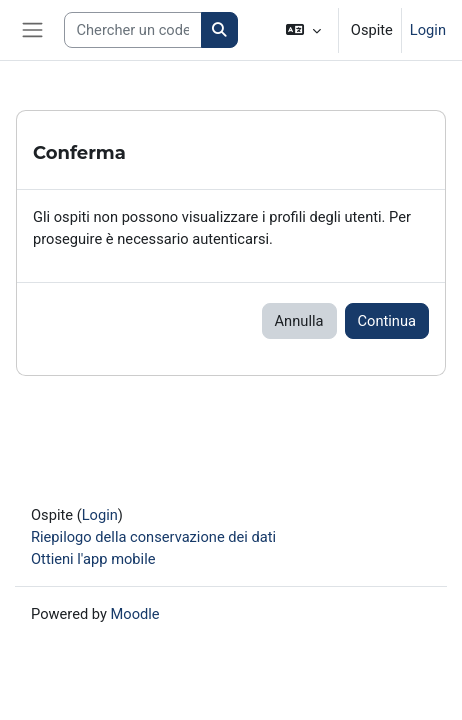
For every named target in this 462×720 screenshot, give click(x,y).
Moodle (135, 614)
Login (428, 30)
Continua (387, 321)
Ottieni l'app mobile (93, 559)
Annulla (299, 321)
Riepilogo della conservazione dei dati (153, 537)
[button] (303, 30)
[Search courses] (133, 30)
